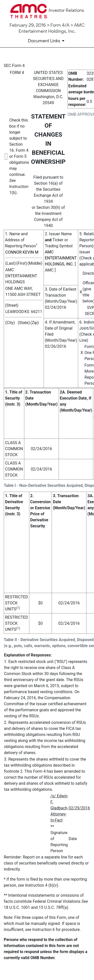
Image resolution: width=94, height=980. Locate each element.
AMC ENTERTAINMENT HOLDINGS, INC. (61, 258)
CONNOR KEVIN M (22, 252)
